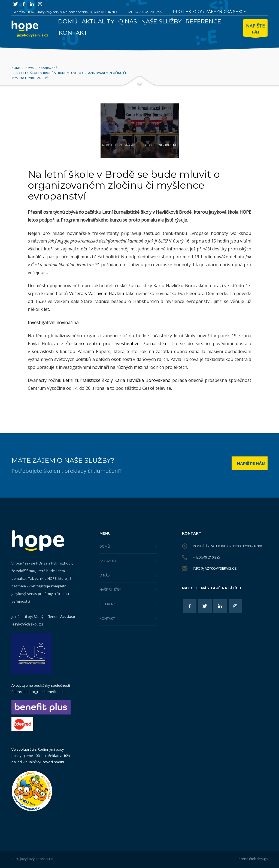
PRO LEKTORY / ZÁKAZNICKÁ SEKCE (209, 12)
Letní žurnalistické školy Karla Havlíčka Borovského (117, 380)
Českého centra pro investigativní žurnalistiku (117, 343)
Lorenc (252, 859)
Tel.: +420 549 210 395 (145, 12)
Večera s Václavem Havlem (97, 293)
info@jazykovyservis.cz (215, 568)
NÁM (255, 29)
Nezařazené (168, 145)
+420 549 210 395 (207, 557)
